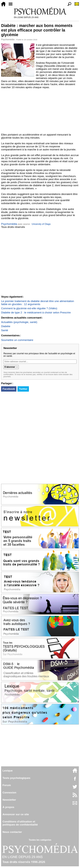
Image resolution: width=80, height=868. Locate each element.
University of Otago (41, 224)
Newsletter (9, 800)
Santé (5, 330)
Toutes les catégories (40, 840)
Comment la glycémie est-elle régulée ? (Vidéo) (29, 308)
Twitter (23, 389)
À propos (8, 807)
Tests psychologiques (16, 778)
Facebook (9, 389)
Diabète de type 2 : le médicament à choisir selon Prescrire (36, 312)
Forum (7, 785)
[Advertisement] (40, 111)
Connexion (9, 793)
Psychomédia (8, 40)
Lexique (8, 771)
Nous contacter (12, 832)
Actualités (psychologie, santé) (19, 322)
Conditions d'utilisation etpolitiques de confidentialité (20, 823)
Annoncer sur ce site (16, 814)
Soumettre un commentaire (17, 340)
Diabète (6, 326)
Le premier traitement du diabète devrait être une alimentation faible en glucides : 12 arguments (38, 303)
